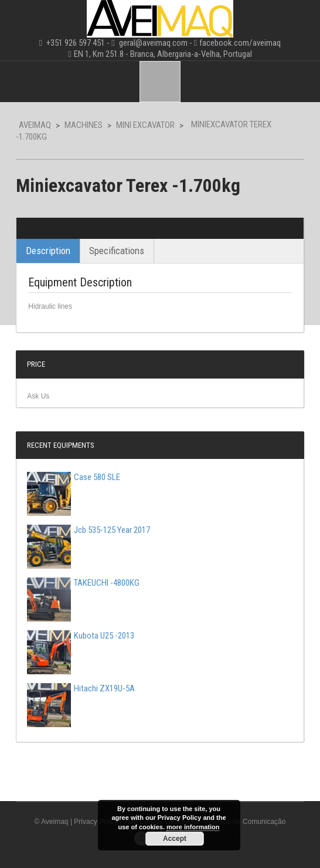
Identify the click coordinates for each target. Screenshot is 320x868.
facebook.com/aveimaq (240, 43)
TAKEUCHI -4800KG (83, 583)
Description (48, 251)
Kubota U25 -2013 (81, 636)
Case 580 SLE (74, 477)
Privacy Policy (96, 822)
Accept (175, 839)
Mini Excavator (145, 125)
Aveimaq (35, 125)
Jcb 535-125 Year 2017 (88, 530)
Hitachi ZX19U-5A (81, 688)
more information (193, 827)
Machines (84, 125)
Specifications (117, 251)
